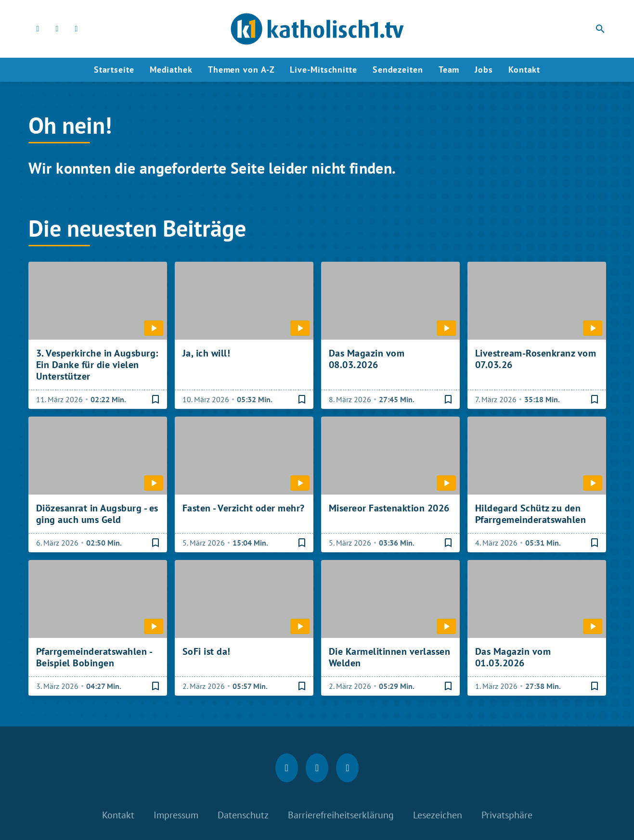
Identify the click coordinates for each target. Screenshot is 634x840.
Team (449, 70)
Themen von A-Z (241, 70)
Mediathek (171, 70)
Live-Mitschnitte (323, 70)
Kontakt (524, 70)
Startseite (114, 70)
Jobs (484, 70)
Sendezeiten (398, 70)
